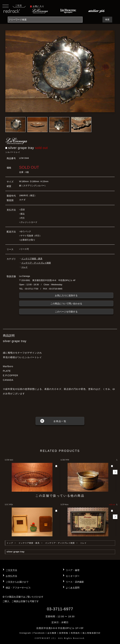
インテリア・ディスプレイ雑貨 (36, 263)
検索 (107, 20)
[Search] (45, 20)
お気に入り (37, 6)
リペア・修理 (73, 570)
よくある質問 (73, 588)
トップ (10, 543)
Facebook (39, 633)
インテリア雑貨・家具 (32, 259)
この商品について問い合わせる (66, 304)
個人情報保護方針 (92, 633)
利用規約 (75, 633)
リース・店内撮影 (75, 582)
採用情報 (64, 633)
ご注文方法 (11, 570)
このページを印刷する (66, 312)
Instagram (25, 633)
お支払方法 (11, 576)
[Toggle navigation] (6, 6)
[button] (115, 472)
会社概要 (52, 633)
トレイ (24, 267)
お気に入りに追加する (66, 295)
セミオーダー (73, 576)
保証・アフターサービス (18, 588)
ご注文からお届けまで (17, 582)
